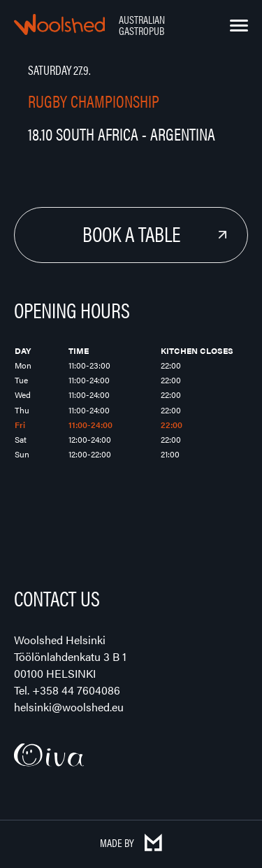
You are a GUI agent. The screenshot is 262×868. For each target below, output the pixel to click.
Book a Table (131, 233)
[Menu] (239, 26)
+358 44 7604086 (76, 690)
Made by (131, 842)
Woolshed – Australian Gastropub (59, 24)
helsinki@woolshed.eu (69, 707)
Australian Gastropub (142, 25)
